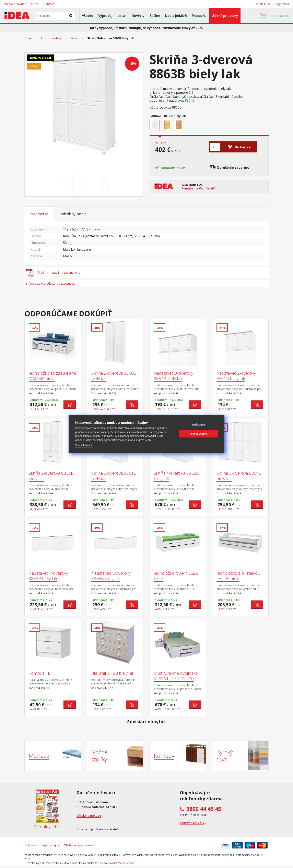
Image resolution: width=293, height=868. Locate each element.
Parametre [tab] (39, 214)
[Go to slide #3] (105, 184)
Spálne (155, 16)
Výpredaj (105, 16)
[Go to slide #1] (62, 184)
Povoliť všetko (198, 434)
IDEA (28, 38)
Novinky (138, 16)
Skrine (74, 38)
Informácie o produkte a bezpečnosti (50, 283)
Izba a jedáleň (176, 16)
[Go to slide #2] (84, 184)
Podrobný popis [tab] (72, 214)
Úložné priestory (225, 16)
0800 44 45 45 (204, 809)
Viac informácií (84, 445)
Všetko (88, 16)
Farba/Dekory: (161, 116)
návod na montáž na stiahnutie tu (53, 273)
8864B (190, 101)
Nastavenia (198, 424)
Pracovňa (199, 16)
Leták (122, 16)
